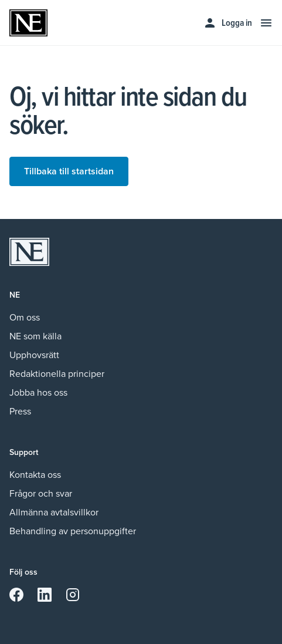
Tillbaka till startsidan (69, 171)
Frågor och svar (41, 493)
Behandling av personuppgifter (73, 531)
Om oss (25, 317)
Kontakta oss (35, 475)
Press (20, 411)
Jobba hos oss (38, 392)
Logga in (227, 23)
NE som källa (35, 336)
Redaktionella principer (57, 374)
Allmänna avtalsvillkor (54, 512)
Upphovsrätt (34, 355)
